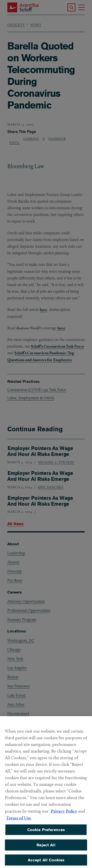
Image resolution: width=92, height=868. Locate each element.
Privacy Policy (64, 814)
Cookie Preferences (46, 833)
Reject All (46, 848)
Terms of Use (19, 821)
